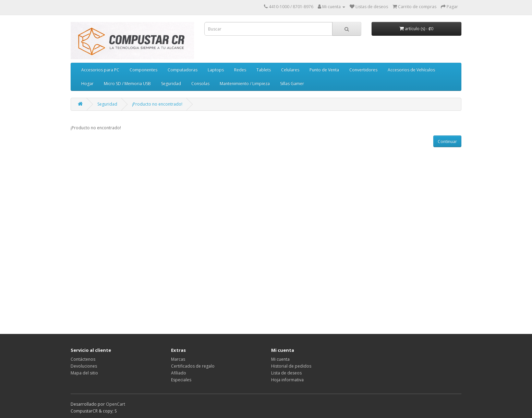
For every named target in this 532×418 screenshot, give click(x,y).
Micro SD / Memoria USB (127, 83)
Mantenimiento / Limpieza (245, 83)
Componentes (143, 70)
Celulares (290, 70)
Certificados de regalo (193, 366)
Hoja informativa (287, 380)
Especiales (181, 380)
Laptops (216, 70)
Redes (240, 70)
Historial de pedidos (291, 366)
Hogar (87, 83)
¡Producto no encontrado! (157, 104)
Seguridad (171, 83)
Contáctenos (83, 359)
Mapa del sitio (84, 373)
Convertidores (363, 70)
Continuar (447, 141)
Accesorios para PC (100, 70)
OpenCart (116, 404)
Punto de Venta (324, 70)
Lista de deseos (286, 373)
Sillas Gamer (292, 83)
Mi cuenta (280, 359)
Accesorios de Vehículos (411, 70)
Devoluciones (84, 366)
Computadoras (183, 70)
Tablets (264, 70)
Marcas (178, 359)
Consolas (200, 83)
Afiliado (179, 373)
